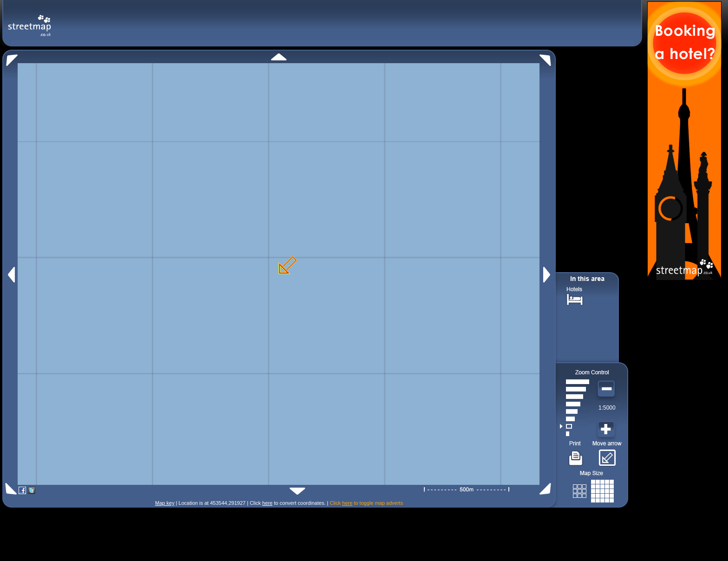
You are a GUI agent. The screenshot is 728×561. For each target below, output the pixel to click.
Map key (165, 503)
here (267, 503)
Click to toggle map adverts (366, 503)
